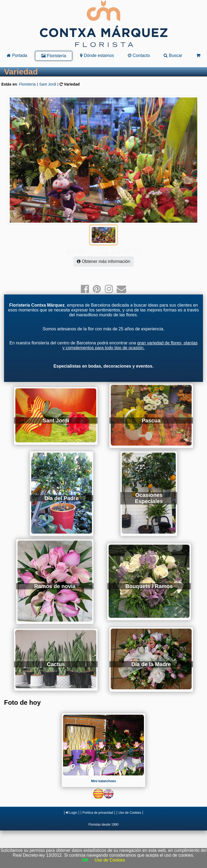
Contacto (139, 55)
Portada (17, 55)
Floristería (54, 56)
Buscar (173, 55)
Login (72, 802)
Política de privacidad (98, 802)
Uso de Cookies (130, 802)
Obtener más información (103, 251)
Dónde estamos (97, 55)
